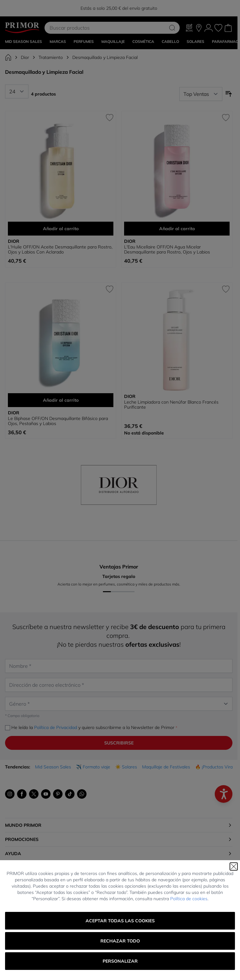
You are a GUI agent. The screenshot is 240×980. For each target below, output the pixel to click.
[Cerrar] (234, 866)
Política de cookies (189, 899)
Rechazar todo (120, 941)
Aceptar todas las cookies (120, 921)
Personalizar (120, 961)
